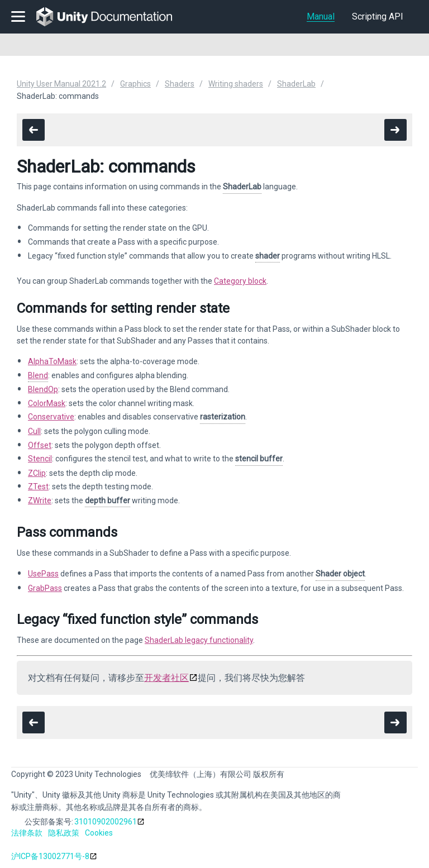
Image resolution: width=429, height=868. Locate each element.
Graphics (135, 84)
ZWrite (40, 500)
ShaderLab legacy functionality (199, 640)
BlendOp (43, 389)
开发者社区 (166, 678)
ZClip (37, 473)
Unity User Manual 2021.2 (61, 84)
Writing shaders (236, 84)
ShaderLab (296, 84)
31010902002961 (106, 822)
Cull (34, 431)
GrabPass (45, 588)
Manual (321, 16)
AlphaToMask (52, 361)
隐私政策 (64, 833)
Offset (40, 445)
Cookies (99, 833)
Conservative (51, 417)
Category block (240, 281)
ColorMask (47, 403)
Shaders (180, 84)
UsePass (43, 574)
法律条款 (27, 833)
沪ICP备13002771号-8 (50, 856)
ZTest (38, 487)
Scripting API (378, 16)
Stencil (40, 459)
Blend (38, 375)
